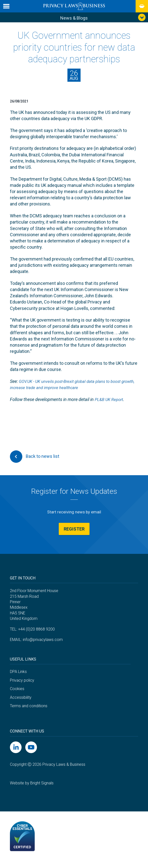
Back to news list (35, 458)
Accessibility (21, 704)
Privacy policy (22, 686)
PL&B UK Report (110, 401)
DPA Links (18, 678)
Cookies (17, 695)
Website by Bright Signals (32, 789)
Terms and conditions (29, 712)
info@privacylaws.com (43, 646)
